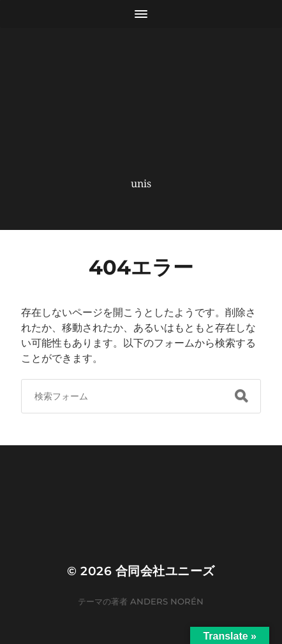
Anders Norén (167, 601)
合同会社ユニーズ (165, 571)
